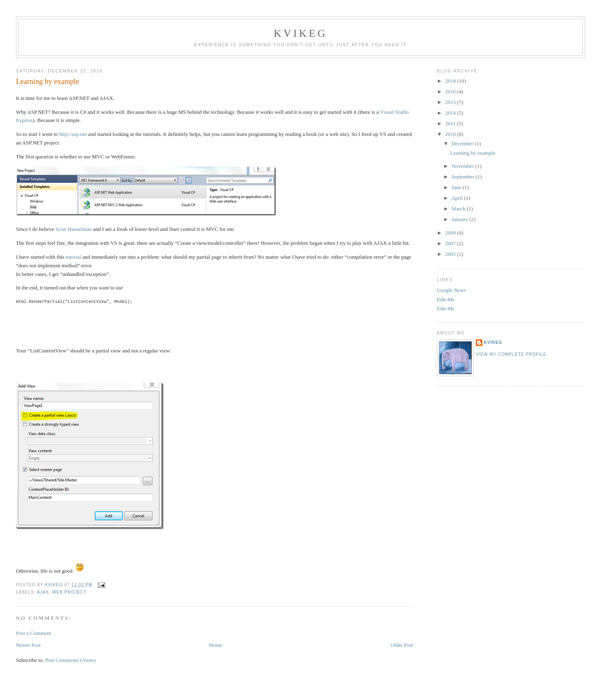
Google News (451, 290)
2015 (451, 102)
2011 (451, 123)
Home (216, 645)
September (463, 177)
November (463, 166)
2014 (451, 113)
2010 (451, 134)
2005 (451, 254)
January (460, 219)
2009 (451, 233)
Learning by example (473, 153)
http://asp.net (73, 134)
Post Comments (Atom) (70, 660)
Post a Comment (34, 633)
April (458, 198)
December (463, 143)
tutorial (74, 257)
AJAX (43, 592)
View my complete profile (511, 354)
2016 (451, 91)
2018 (451, 81)
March (459, 209)
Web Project (69, 592)
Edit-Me (446, 299)
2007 (451, 243)
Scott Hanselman (74, 229)
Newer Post (28, 645)
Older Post (402, 645)
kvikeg (493, 342)
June (457, 187)
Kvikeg (300, 33)
